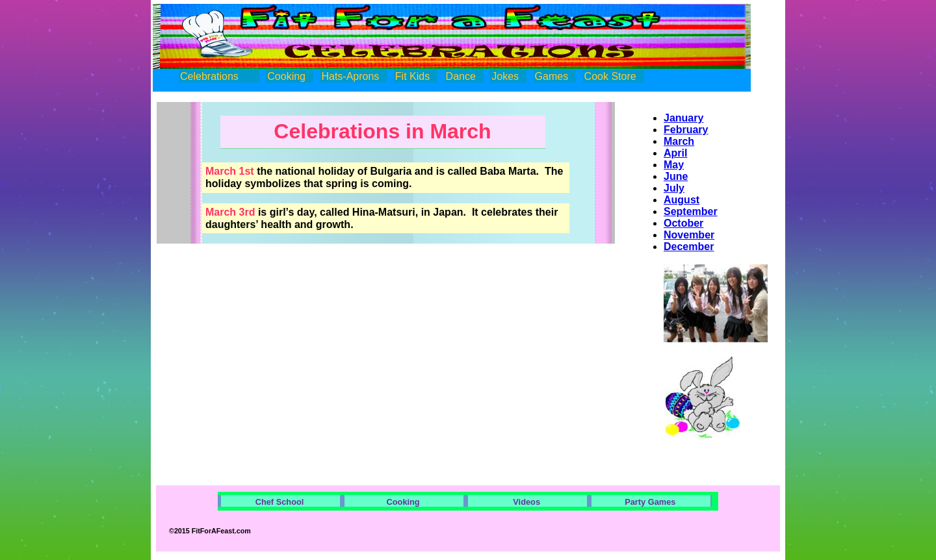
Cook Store (610, 76)
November (689, 235)
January (683, 118)
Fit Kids (412, 76)
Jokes (505, 76)
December (689, 247)
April (675, 153)
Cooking (286, 76)
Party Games (650, 502)
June (676, 176)
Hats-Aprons (350, 76)
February (686, 130)
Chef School (280, 502)
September (691, 211)
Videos (526, 502)
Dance (461, 76)
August (682, 200)
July (674, 188)
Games (552, 76)
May (674, 165)
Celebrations (209, 76)
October (683, 223)
